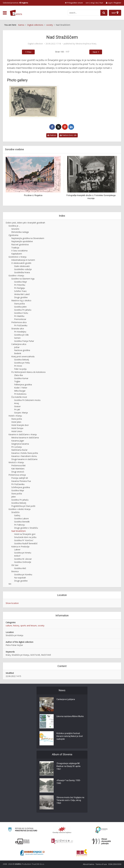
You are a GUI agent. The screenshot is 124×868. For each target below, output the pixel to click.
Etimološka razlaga (20, 232)
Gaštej (17, 515)
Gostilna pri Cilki (21, 335)
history (16, 626)
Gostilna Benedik (22, 522)
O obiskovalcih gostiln (21, 263)
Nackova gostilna (22, 350)
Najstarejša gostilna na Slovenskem (28, 238)
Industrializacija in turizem (23, 260)
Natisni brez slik (68, 135)
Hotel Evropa (17, 428)
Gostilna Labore (21, 518)
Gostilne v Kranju (16, 276)
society (41, 626)
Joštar (17, 347)
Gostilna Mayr (21, 282)
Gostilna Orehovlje (23, 562)
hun (101, 3)
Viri (10, 584)
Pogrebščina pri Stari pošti (23, 506)
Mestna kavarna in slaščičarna (25, 438)
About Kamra (89, 864)
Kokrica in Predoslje (20, 547)
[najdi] (104, 13)
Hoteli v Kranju (15, 416)
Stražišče (15, 512)
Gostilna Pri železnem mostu (27, 400)
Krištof (17, 556)
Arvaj (16, 403)
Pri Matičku (19, 316)
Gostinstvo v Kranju (17, 257)
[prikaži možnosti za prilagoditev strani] (74, 3)
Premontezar (20, 319)
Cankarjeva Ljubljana (66, 699)
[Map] (115, 13)
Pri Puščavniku (21, 325)
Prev (29, 52)
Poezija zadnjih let (20, 478)
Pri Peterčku (20, 285)
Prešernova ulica (19, 322)
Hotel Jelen (16, 422)
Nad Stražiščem (19, 531)
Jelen (14, 497)
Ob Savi (15, 565)
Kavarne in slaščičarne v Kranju (23, 434)
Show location (12, 603)
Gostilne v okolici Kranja (19, 509)
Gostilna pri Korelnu (23, 574)
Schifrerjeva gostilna (21, 487)
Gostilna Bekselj (22, 360)
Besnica (15, 571)
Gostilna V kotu (21, 313)
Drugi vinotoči (18, 472)
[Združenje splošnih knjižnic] (82, 853)
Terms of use (101, 864)
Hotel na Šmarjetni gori (25, 534)
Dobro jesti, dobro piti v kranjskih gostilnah (25, 223)
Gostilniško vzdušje (23, 269)
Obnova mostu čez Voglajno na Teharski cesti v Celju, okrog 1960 (70, 800)
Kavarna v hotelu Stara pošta (25, 453)
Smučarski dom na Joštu (25, 537)
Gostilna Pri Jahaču (23, 310)
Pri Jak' (17, 409)
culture (9, 626)
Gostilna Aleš (20, 568)
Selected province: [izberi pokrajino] (15, 3)
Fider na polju (20, 369)
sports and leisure (29, 626)
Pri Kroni (18, 366)
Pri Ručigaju (20, 288)
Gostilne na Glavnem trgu (23, 279)
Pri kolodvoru (20, 394)
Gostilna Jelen (20, 307)
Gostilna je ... (14, 226)
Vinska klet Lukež (22, 294)
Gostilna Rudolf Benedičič (26, 543)
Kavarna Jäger (18, 441)
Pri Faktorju (19, 525)
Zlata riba (18, 375)
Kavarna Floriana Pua (21, 481)
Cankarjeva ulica (19, 344)
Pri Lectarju (17, 447)
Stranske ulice (18, 329)
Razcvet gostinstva (20, 244)
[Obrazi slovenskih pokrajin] (101, 841)
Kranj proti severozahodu (23, 356)
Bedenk (18, 353)
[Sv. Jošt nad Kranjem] (34, 102)
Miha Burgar (20, 391)
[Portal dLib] (23, 841)
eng (92, 3)
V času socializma (19, 251)
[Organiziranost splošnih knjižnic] (62, 830)
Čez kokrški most (19, 397)
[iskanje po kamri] (84, 13)
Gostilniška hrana (22, 272)
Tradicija (15, 248)
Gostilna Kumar (21, 378)
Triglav (17, 381)
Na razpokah (20, 578)
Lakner (17, 550)
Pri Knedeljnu (20, 332)
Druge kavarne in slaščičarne (24, 459)
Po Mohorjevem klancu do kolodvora (28, 372)
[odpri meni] (5, 13)
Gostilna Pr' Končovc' (24, 540)
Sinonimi (15, 229)
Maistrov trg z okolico (21, 300)
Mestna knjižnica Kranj (86, 44)
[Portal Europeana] (101, 830)
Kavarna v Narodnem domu (24, 456)
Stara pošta (19, 304)
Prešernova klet (18, 465)
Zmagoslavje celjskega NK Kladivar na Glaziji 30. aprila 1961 (68, 766)
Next (95, 52)
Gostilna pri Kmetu (23, 553)
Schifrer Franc (20, 291)
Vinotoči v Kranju (16, 462)
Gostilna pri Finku (22, 363)
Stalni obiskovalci (22, 266)
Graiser (17, 406)
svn (87, 3)
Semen (17, 338)
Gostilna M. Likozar (23, 559)
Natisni (52, 135)
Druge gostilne (21, 297)
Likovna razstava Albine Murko (70, 716)
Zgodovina (13, 235)
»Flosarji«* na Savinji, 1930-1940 (69, 782)
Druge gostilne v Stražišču (26, 528)
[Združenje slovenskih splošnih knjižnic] (62, 841)
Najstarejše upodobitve (22, 241)
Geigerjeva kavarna (20, 444)
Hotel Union (17, 431)
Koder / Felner (21, 388)
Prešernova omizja (17, 475)
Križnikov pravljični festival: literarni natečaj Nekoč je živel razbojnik (70, 736)
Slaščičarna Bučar (19, 450)
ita (97, 3)
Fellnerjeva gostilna (23, 385)
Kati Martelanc (18, 469)
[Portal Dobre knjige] (32, 853)
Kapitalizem (17, 254)
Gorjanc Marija (21, 413)
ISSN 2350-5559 (115, 864)
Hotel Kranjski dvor (20, 425)
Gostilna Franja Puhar (24, 341)
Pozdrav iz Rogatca (33, 195)
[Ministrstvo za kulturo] (23, 830)
